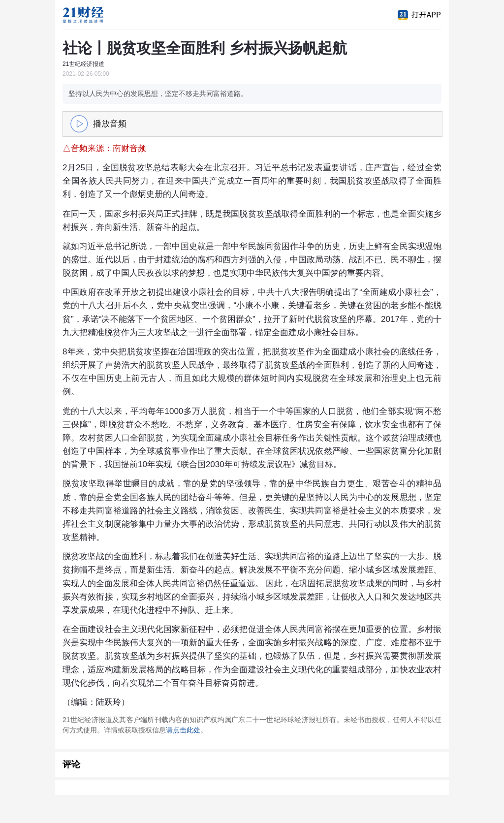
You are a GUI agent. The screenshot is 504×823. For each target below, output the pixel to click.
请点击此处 (183, 730)
